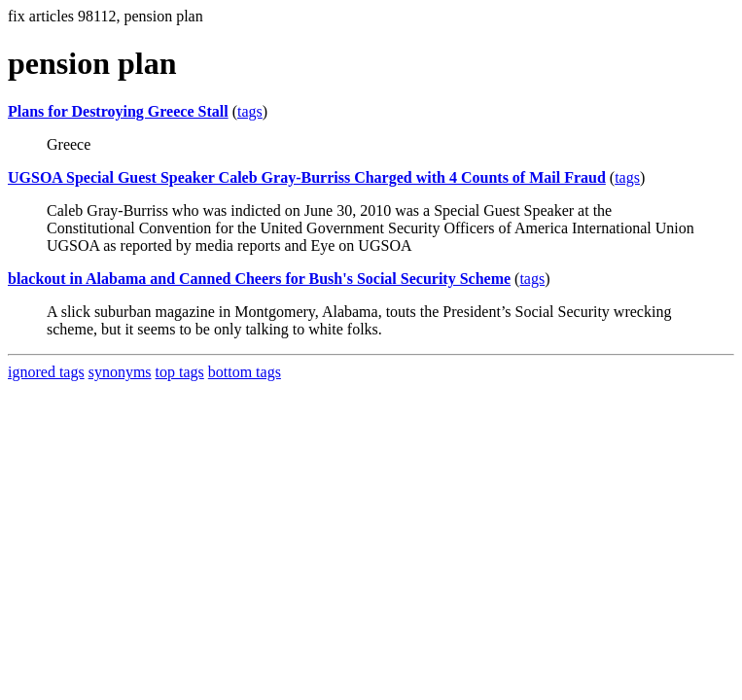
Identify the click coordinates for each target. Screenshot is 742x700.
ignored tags (46, 372)
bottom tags (245, 372)
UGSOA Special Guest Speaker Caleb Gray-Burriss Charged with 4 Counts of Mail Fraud (307, 177)
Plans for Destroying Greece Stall (118, 111)
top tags (180, 372)
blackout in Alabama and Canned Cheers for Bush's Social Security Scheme (259, 279)
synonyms (120, 372)
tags (250, 111)
